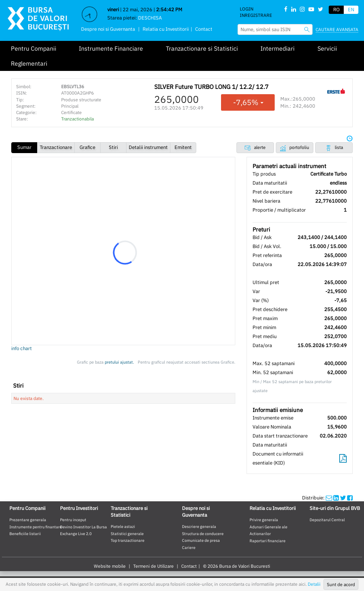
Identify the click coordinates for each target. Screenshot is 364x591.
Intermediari (278, 48)
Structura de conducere (203, 534)
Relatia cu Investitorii (166, 29)
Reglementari (29, 63)
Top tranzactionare (128, 540)
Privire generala (264, 520)
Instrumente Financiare (111, 48)
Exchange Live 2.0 (76, 534)
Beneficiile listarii (25, 534)
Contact (204, 29)
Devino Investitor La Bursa (83, 527)
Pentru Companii (34, 48)
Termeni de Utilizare (153, 566)
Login (247, 9)
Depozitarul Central (327, 520)
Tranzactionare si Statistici (202, 48)
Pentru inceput (73, 520)
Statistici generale (127, 534)
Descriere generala (199, 526)
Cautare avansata (337, 29)
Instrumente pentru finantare (36, 527)
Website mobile (110, 566)
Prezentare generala (28, 520)
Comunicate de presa (201, 540)
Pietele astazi (123, 526)
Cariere (189, 547)
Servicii (327, 48)
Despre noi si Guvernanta (108, 29)
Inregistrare (256, 15)
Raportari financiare (268, 541)
